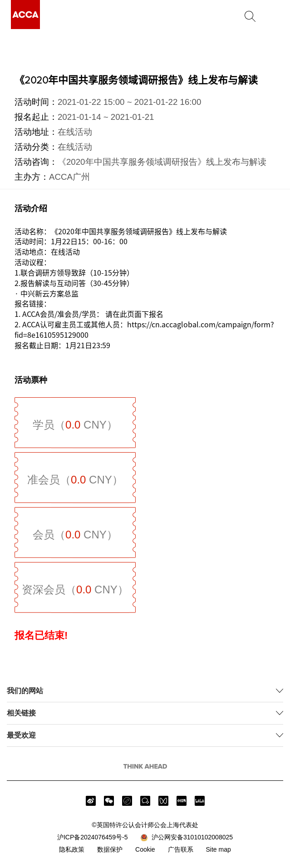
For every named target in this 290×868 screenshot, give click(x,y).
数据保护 (110, 849)
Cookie (145, 849)
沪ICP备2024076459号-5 (93, 837)
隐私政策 (72, 849)
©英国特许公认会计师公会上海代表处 (145, 825)
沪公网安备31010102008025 (187, 838)
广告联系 (181, 849)
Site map (218, 849)
